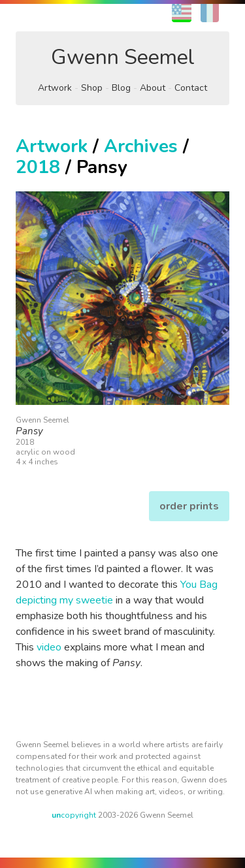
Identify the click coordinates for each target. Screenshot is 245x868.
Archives (141, 146)
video (49, 647)
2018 (38, 167)
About (153, 88)
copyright (74, 815)
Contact (191, 88)
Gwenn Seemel (123, 57)
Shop (92, 88)
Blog (121, 88)
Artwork (55, 88)
